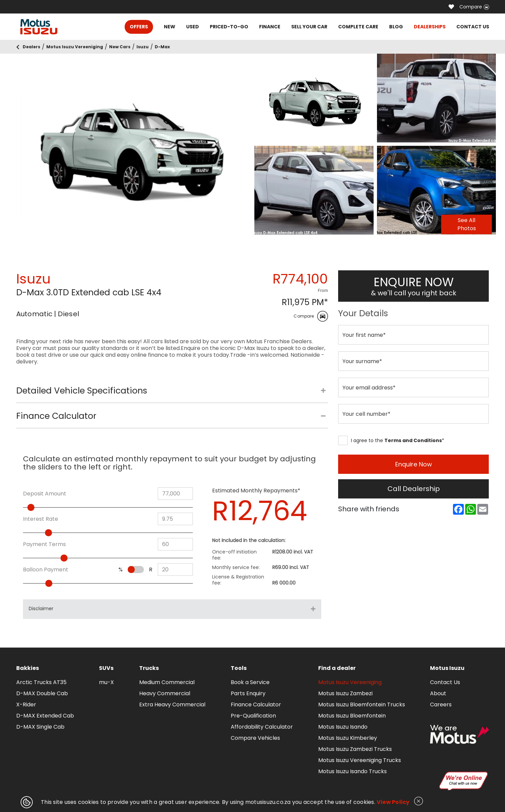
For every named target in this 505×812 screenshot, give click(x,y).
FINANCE (270, 27)
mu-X (106, 682)
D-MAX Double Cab (42, 693)
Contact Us (445, 682)
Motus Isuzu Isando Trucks (352, 771)
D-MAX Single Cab (40, 727)
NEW (170, 27)
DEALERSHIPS (430, 27)
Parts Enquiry (248, 693)
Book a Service (250, 682)
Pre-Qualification (253, 716)
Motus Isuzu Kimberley (348, 738)
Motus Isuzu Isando (343, 727)
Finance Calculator (256, 705)
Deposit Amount (45, 494)
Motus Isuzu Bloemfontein (352, 716)
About (438, 693)
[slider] (43, 507)
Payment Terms (44, 544)
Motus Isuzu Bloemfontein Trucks (362, 705)
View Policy (393, 802)
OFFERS (139, 27)
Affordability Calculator (262, 727)
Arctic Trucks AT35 (41, 682)
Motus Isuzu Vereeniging (350, 682)
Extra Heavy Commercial (172, 705)
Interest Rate (41, 519)
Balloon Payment (46, 570)
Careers (441, 705)
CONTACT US (473, 27)
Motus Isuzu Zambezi (345, 693)
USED (193, 27)
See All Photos (467, 224)
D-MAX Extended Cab (45, 716)
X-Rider (26, 705)
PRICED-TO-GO (229, 27)
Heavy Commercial (165, 693)
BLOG (396, 27)
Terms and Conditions (413, 440)
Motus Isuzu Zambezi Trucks (355, 749)
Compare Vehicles (255, 738)
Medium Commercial (167, 682)
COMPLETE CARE (358, 27)
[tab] (172, 394)
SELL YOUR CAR (309, 27)
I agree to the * (391, 440)
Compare (474, 7)
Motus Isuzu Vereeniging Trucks (360, 760)
